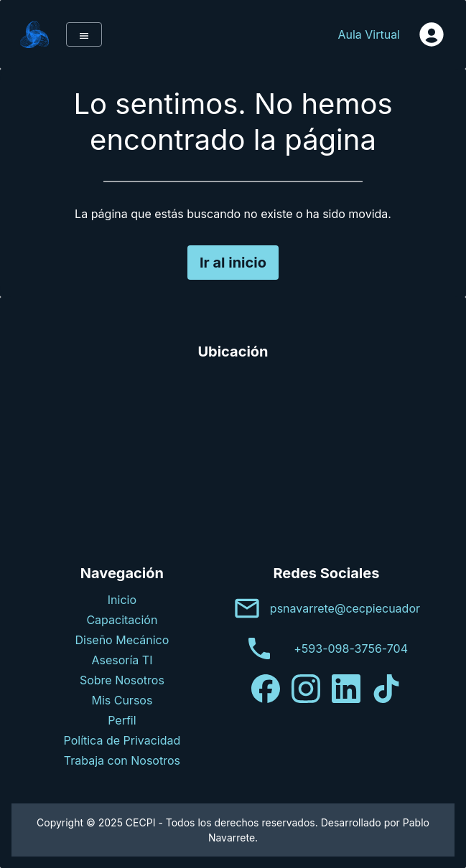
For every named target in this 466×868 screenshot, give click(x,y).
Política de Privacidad (122, 740)
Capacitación (122, 620)
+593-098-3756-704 (351, 648)
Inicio (122, 600)
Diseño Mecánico (122, 640)
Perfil (122, 720)
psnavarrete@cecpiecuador (345, 608)
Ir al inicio (233, 263)
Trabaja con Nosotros (122, 760)
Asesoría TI (122, 660)
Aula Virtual (369, 34)
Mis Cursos (122, 700)
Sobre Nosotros (122, 680)
